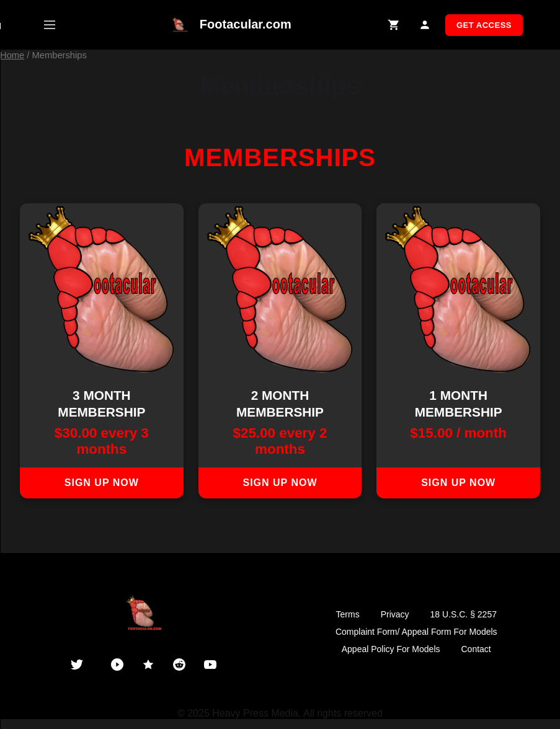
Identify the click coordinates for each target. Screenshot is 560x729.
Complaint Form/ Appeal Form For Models (416, 632)
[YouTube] (210, 665)
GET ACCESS (484, 25)
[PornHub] (117, 665)
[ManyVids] (148, 665)
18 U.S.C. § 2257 (464, 614)
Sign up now (102, 483)
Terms (348, 614)
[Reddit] (179, 665)
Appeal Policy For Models (391, 649)
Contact (476, 649)
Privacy (395, 614)
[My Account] (425, 25)
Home (12, 55)
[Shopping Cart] (394, 25)
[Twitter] (77, 665)
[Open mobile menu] (50, 25)
